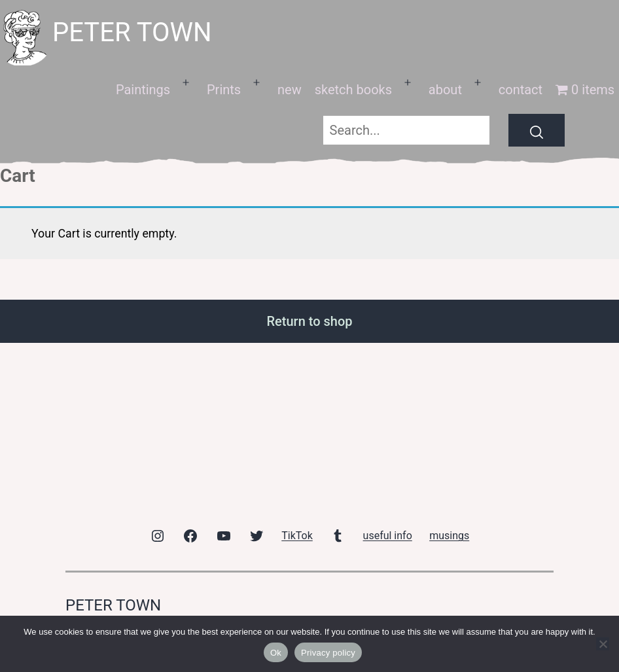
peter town (132, 32)
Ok (276, 653)
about (445, 90)
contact (521, 90)
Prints (224, 90)
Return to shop (310, 321)
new (290, 90)
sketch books (353, 90)
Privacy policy (328, 653)
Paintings (143, 90)
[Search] (537, 130)
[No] (603, 644)
